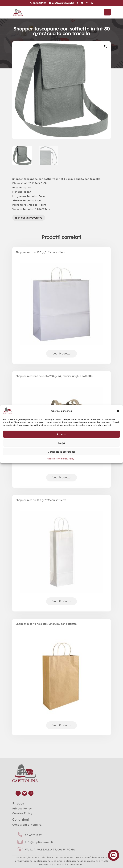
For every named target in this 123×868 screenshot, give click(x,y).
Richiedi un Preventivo (29, 218)
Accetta (61, 434)
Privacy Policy (68, 459)
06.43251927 (33, 835)
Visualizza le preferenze (62, 452)
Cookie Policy (53, 459)
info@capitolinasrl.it (39, 842)
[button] (118, 411)
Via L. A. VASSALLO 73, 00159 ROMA (50, 849)
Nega (62, 443)
